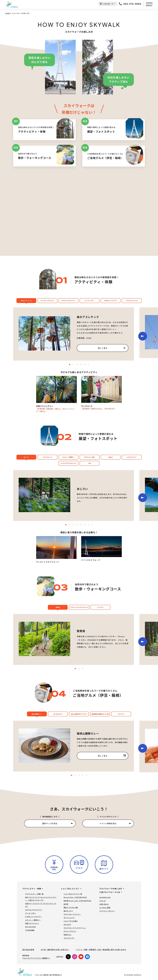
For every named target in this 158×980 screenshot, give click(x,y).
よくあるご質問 (105, 908)
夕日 (90, 463)
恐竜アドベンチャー (32, 923)
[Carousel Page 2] (79, 669)
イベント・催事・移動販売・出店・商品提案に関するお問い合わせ (101, 950)
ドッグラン (100, 607)
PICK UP (102, 901)
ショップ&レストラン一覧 (73, 894)
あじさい (26, 457)
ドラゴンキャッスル (132, 301)
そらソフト (121, 714)
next (143, 336)
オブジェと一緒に (90, 457)
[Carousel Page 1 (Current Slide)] (75, 669)
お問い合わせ (104, 904)
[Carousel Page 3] (83, 669)
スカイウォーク (47, 457)
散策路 (58, 607)
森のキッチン (68, 911)
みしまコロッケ (58, 714)
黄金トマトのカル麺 (71, 907)
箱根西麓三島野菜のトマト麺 (100, 714)
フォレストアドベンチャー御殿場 (35, 958)
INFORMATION (105, 897)
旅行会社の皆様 (28, 950)
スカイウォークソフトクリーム (75, 928)
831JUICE (67, 924)
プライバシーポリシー (107, 911)
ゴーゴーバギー (90, 301)
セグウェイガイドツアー (69, 301)
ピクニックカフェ (70, 931)
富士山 (111, 457)
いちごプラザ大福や (71, 921)
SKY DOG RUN (30, 927)
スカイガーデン (132, 457)
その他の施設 (30, 930)
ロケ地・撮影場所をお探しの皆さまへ (55, 950)
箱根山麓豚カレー (37, 714)
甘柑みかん (68, 935)
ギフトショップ (69, 918)
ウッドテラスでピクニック (68, 463)
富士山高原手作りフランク (79, 714)
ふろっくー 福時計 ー (68, 457)
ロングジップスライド (47, 301)
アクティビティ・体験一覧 (34, 894)
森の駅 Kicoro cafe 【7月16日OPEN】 (78, 901)
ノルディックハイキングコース (79, 607)
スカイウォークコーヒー (72, 914)
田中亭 (66, 904)
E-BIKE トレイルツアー (34, 917)
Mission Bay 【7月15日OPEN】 (75, 897)
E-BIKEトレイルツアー (111, 301)
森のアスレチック (26, 301)
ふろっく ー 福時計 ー (33, 920)
